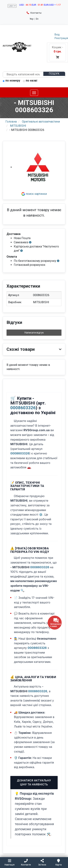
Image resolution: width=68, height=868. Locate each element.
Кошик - (57, 52)
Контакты (34, 13)
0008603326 (23, 408)
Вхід (57, 34)
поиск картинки (34, 194)
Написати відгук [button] (34, 333)
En (37, 19)
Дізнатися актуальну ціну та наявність (34, 782)
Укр (32, 19)
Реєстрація (61, 38)
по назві (30, 81)
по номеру (11, 81)
